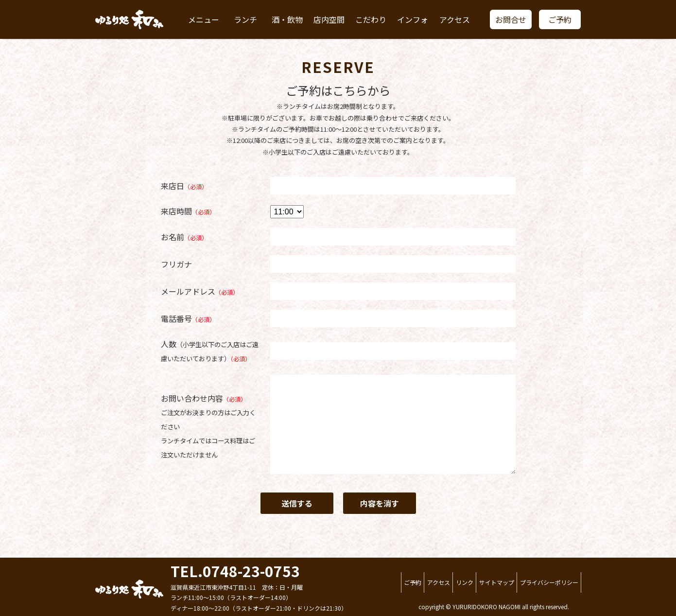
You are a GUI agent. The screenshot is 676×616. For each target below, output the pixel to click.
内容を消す (380, 503)
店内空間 (329, 19)
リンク (465, 582)
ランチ (245, 19)
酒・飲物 (287, 19)
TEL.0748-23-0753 (235, 571)
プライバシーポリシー (549, 582)
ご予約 (560, 19)
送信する (297, 503)
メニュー (204, 19)
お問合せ (511, 19)
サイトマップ (497, 582)
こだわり (371, 19)
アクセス (455, 19)
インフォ (413, 19)
